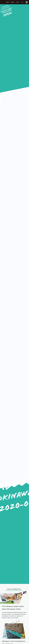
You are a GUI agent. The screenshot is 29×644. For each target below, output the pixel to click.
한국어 (18, 2)
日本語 (7, 2)
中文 (22, 2)
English (13, 2)
